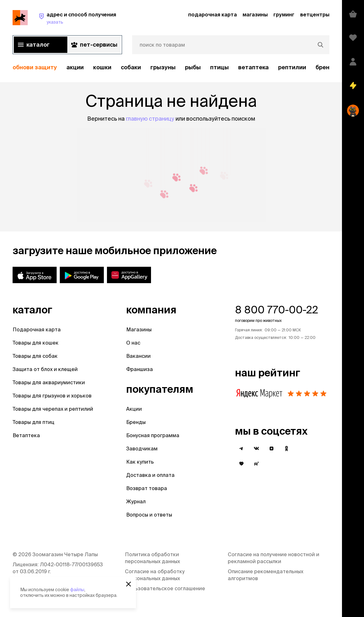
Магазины (139, 329)
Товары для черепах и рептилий (53, 409)
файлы (77, 590)
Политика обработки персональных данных (152, 558)
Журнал (136, 501)
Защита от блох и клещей (45, 369)
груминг (284, 14)
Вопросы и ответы (149, 515)
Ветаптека (253, 67)
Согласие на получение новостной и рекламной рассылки (274, 558)
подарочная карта (213, 14)
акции (75, 67)
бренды (327, 67)
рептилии (292, 67)
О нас (133, 343)
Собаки (131, 67)
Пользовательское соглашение (165, 588)
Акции (134, 409)
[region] (171, 68)
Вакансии (138, 356)
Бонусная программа (153, 435)
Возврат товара (147, 488)
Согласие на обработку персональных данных (155, 575)
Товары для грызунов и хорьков (52, 396)
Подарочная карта (37, 329)
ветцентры (315, 14)
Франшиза (140, 369)
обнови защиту (35, 67)
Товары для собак (35, 356)
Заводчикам (142, 448)
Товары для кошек (36, 343)
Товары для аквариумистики (49, 382)
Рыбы (193, 67)
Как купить (140, 462)
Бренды (136, 422)
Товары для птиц (34, 422)
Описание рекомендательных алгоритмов (266, 575)
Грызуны (163, 67)
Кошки (102, 67)
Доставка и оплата (150, 475)
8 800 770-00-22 (277, 310)
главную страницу (150, 119)
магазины (255, 14)
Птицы (219, 67)
